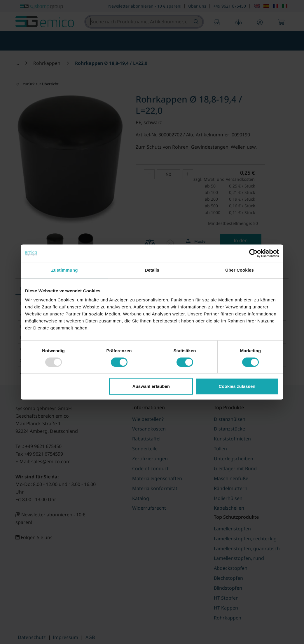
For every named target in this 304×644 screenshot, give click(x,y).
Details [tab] (152, 270)
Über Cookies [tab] (240, 270)
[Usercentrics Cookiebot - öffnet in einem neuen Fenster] (253, 253)
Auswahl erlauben (151, 386)
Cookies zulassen (237, 386)
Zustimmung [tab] (65, 270)
